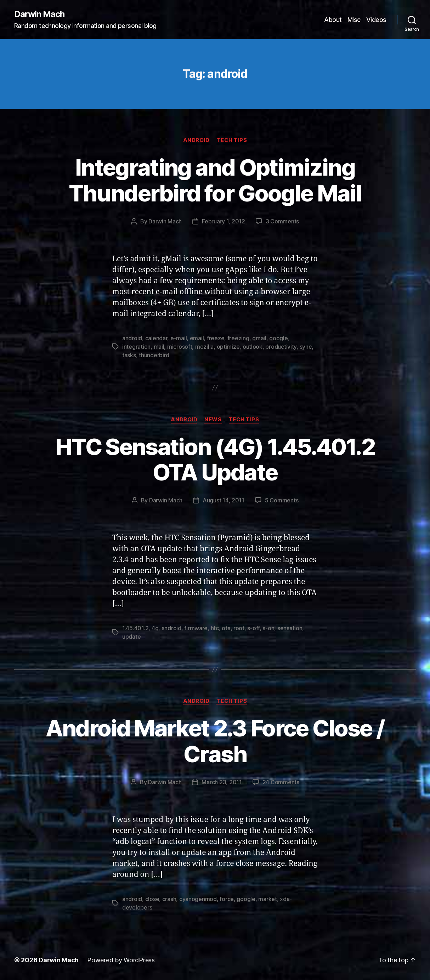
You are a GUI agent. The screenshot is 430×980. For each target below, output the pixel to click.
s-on (268, 628)
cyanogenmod (198, 899)
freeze (216, 338)
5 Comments (282, 500)
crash (169, 899)
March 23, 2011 (222, 782)
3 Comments (282, 221)
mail (159, 347)
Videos (376, 20)
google (278, 338)
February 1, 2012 (224, 221)
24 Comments (281, 782)
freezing (238, 338)
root (239, 628)
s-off (253, 628)
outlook (253, 347)
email (197, 338)
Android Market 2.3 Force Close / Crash (215, 741)
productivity (281, 347)
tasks (129, 355)
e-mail (179, 338)
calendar (156, 338)
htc (215, 628)
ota (226, 628)
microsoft (180, 347)
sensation (290, 628)
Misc (354, 20)
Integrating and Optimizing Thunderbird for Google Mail (215, 180)
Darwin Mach (39, 14)
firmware (196, 628)
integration (136, 347)
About (333, 20)
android (132, 338)
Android (196, 140)
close (152, 899)
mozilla (204, 347)
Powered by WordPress (121, 960)
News (213, 420)
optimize (228, 347)
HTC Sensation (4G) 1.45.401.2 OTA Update (215, 460)
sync (306, 347)
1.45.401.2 (135, 628)
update (131, 637)
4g (155, 628)
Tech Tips (232, 140)
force (227, 899)
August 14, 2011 (224, 500)
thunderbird (154, 355)
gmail (259, 338)
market (267, 899)
